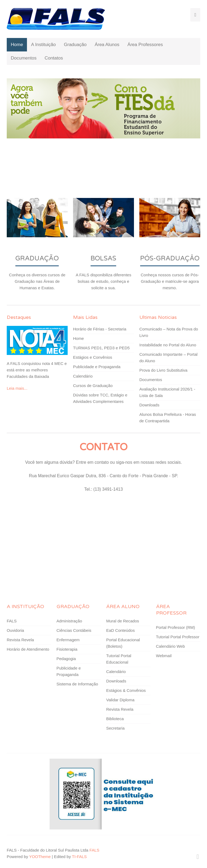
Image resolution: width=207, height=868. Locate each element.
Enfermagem (68, 640)
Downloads (149, 405)
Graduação (75, 45)
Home (17, 45)
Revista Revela (20, 640)
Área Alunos (107, 45)
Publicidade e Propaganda (97, 367)
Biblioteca (115, 719)
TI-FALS (79, 857)
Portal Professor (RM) (176, 627)
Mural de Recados (123, 621)
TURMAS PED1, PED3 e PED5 (101, 348)
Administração (69, 621)
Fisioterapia (67, 649)
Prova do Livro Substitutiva (163, 370)
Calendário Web (170, 646)
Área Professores (145, 45)
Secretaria (115, 728)
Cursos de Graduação (93, 386)
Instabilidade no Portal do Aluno (168, 345)
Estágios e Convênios (93, 357)
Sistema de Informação (77, 684)
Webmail (164, 656)
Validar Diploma (120, 700)
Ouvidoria (15, 630)
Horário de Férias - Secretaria (100, 329)
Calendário (83, 376)
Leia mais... (17, 388)
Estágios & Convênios (126, 690)
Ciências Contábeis (74, 630)
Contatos (54, 58)
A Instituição (43, 45)
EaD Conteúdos (120, 630)
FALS (12, 621)
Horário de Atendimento (28, 649)
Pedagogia (66, 659)
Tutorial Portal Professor (178, 637)
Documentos (24, 58)
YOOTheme (40, 857)
